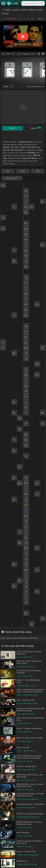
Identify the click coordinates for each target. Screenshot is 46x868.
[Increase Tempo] (14, 54)
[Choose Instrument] (12, 86)
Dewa (8, 10)
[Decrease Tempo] (3, 54)
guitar (6, 86)
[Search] (42, 3)
